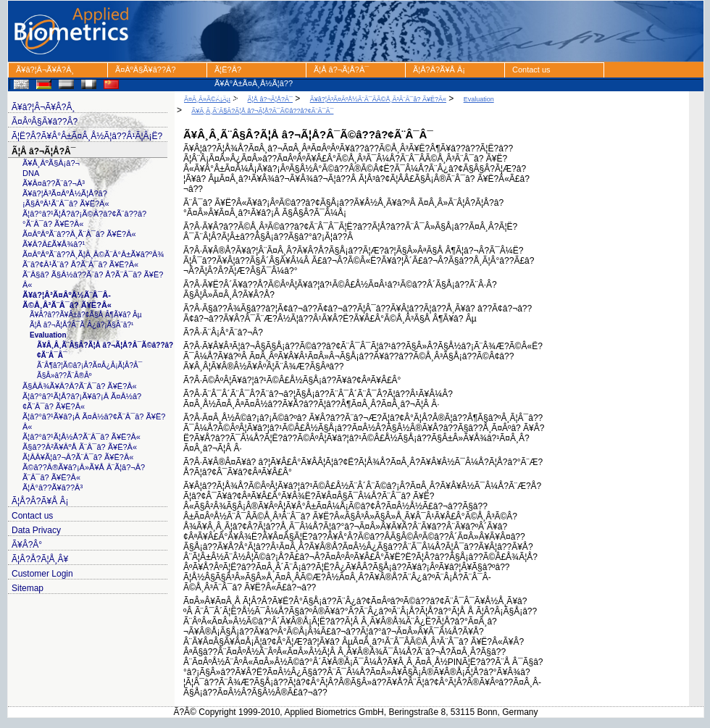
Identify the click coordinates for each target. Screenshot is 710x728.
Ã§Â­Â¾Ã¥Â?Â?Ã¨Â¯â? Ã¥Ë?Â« (80, 386)
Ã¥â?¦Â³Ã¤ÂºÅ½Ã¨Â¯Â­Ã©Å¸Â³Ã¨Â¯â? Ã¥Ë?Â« (378, 99)
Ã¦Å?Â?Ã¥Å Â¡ (439, 70)
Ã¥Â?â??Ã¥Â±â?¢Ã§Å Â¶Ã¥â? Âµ (86, 315)
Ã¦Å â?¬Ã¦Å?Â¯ (341, 70)
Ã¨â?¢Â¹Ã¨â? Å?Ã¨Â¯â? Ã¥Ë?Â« (80, 264)
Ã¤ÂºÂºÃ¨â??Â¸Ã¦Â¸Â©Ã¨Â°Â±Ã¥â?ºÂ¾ (93, 254)
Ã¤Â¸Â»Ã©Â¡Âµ (207, 99)
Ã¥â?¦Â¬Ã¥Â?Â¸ (45, 70)
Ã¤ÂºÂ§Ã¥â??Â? (146, 70)
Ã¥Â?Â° (27, 545)
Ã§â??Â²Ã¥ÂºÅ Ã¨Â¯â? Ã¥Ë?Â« (80, 447)
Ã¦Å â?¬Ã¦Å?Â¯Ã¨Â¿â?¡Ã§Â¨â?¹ (82, 325)
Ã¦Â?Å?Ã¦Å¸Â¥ (40, 559)
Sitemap (28, 588)
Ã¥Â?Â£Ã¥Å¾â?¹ (54, 244)
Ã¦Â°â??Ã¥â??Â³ (53, 488)
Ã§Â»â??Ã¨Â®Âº (64, 376)
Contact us (531, 70)
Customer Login (42, 574)
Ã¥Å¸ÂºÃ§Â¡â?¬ (51, 163)
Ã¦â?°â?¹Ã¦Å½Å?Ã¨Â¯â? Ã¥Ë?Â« (82, 437)
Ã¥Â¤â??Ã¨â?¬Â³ (54, 183)
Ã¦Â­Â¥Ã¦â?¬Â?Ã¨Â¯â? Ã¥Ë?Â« (78, 457)
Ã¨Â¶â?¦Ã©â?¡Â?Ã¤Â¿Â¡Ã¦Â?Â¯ (89, 365)
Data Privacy (36, 530)
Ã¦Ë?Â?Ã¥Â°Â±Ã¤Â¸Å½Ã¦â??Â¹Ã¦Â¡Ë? (254, 71)
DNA (31, 173)
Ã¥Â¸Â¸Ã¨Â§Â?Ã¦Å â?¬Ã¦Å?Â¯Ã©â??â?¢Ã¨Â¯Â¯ (262, 111)
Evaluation (48, 335)
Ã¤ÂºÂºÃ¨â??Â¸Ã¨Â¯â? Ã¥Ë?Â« (79, 234)
